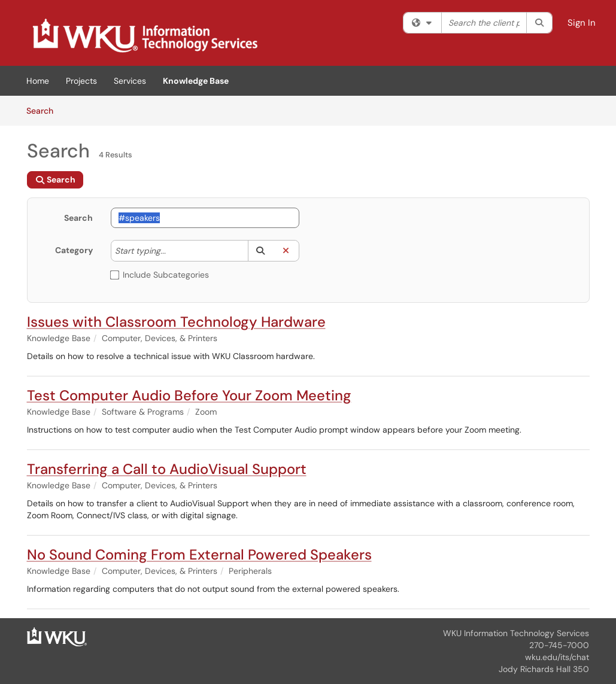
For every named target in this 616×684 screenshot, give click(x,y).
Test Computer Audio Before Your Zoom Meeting (189, 395)
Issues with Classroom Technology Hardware (176, 322)
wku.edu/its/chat (557, 657)
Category (74, 250)
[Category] (172, 251)
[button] (261, 251)
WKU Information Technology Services (516, 633)
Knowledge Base (196, 81)
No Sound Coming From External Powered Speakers (199, 554)
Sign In (582, 23)
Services (130, 81)
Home (38, 81)
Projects (81, 81)
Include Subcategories (160, 275)
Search (44, 110)
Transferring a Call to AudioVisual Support (167, 469)
